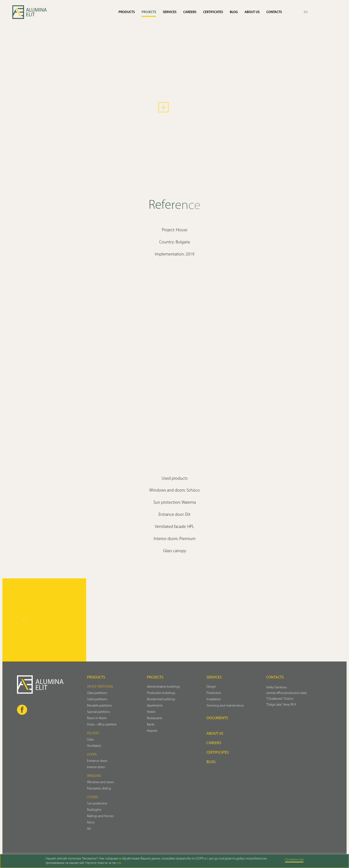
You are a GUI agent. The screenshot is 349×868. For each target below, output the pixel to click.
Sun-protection (97, 804)
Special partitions (99, 712)
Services (170, 12)
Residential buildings (161, 699)
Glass (90, 740)
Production (214, 693)
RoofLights (94, 810)
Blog (234, 12)
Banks (151, 725)
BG (306, 12)
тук (119, 863)
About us (252, 12)
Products (127, 12)
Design (211, 687)
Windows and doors (100, 782)
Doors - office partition (102, 725)
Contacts (274, 12)
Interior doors (96, 767)
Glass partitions (97, 693)
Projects (149, 12)
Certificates (213, 12)
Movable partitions (99, 706)
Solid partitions (97, 699)
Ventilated (94, 746)
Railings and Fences (100, 816)
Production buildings (161, 693)
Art (89, 829)
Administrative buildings (163, 687)
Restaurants (155, 718)
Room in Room (97, 718)
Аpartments (155, 706)
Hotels (151, 712)
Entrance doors (97, 761)
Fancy (91, 823)
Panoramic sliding (99, 789)
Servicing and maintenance (225, 706)
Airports (152, 731)
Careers (190, 12)
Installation (214, 699)
